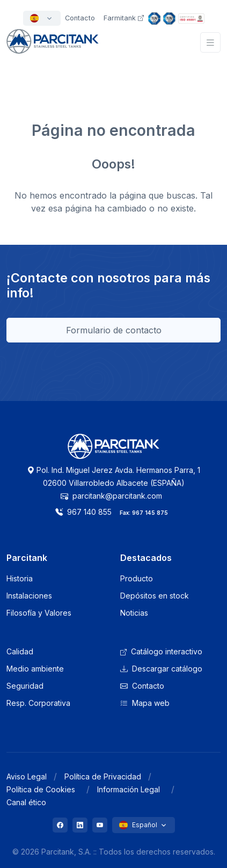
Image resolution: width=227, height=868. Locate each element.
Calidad (20, 651)
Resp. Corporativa (38, 703)
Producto (137, 578)
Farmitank (124, 18)
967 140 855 (83, 512)
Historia (20, 578)
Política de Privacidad (103, 776)
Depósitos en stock (155, 596)
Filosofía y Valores (39, 613)
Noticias (134, 613)
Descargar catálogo (161, 669)
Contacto (142, 686)
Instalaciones (29, 596)
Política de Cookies (41, 789)
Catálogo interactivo (161, 651)
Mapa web (145, 703)
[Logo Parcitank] (114, 453)
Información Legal (129, 789)
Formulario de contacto (114, 330)
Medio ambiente (35, 669)
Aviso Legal (27, 776)
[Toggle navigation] (210, 43)
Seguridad (25, 686)
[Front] (53, 48)
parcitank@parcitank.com (111, 496)
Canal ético (26, 802)
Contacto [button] (80, 18)
